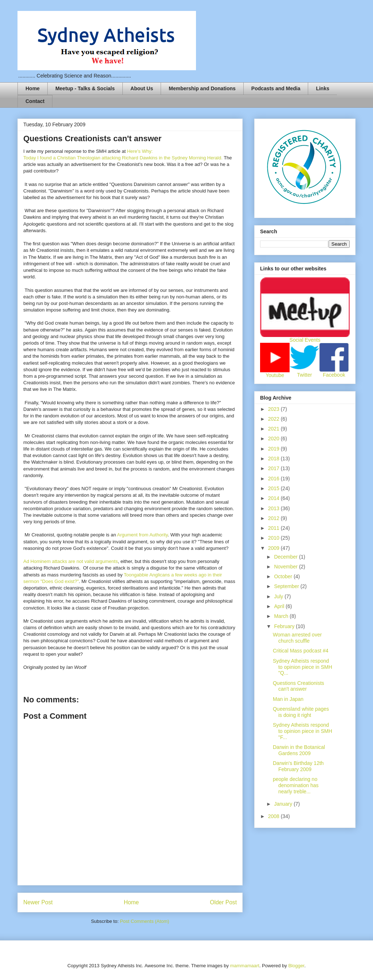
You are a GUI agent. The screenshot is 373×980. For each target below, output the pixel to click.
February (285, 626)
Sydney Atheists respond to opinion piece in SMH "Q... (303, 667)
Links (323, 88)
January (284, 804)
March (282, 616)
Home (33, 88)
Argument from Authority (142, 535)
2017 (274, 468)
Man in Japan (288, 699)
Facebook (334, 375)
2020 (274, 439)
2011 (274, 528)
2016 (274, 479)
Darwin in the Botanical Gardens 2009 (299, 750)
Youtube (275, 375)
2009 (274, 548)
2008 (274, 816)
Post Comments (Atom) (144, 921)
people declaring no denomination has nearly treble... (296, 785)
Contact (35, 101)
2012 (274, 518)
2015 (274, 488)
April (280, 606)
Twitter (304, 375)
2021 (274, 429)
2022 (274, 419)
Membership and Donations (202, 88)
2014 (274, 498)
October (284, 576)
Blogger (296, 966)
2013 (274, 508)
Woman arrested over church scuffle (297, 638)
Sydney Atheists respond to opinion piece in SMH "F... (303, 731)
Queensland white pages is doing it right (301, 712)
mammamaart (245, 966)
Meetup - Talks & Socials (85, 88)
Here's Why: (139, 151)
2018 (274, 459)
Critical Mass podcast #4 (301, 651)
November (286, 567)
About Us (142, 88)
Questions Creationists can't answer (299, 686)
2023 (274, 409)
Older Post (223, 902)
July (279, 596)
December (286, 557)
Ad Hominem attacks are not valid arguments (70, 561)
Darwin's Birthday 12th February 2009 (298, 766)
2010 (274, 538)
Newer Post (38, 902)
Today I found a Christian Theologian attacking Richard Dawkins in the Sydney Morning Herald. (123, 158)
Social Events (305, 340)
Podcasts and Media (276, 88)
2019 (274, 449)
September (287, 586)
